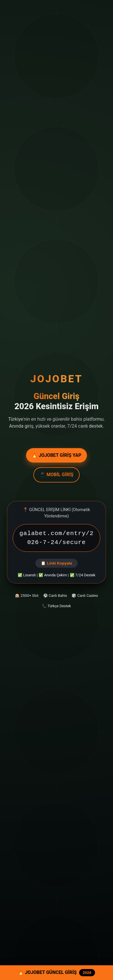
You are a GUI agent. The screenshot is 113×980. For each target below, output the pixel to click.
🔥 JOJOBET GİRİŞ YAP (56, 455)
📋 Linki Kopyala (56, 563)
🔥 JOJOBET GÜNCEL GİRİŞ (57, 973)
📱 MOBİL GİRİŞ (57, 475)
